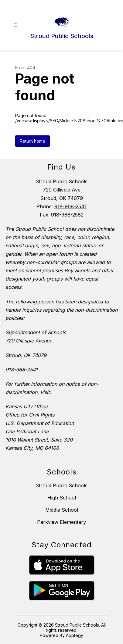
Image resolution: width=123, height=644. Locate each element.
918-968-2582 (67, 215)
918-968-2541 (70, 206)
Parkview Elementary (61, 522)
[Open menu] (16, 25)
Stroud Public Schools (61, 485)
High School (62, 498)
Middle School (62, 510)
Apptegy (75, 635)
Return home (32, 141)
